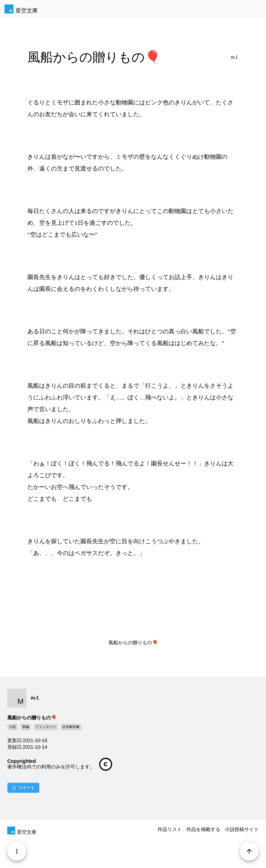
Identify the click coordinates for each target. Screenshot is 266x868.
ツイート (26, 788)
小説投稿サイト (242, 829)
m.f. (235, 57)
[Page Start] (249, 851)
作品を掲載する (203, 829)
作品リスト (170, 829)
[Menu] (17, 851)
